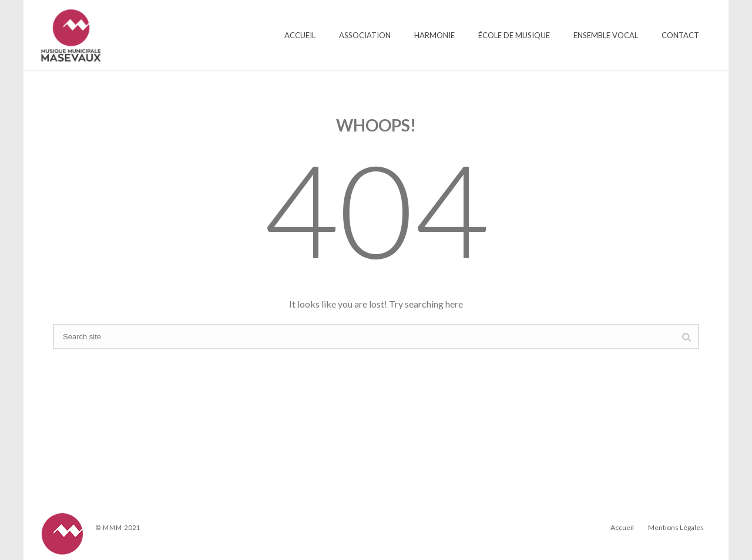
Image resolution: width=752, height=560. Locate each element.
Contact (680, 35)
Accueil (300, 35)
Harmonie (434, 35)
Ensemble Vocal (606, 35)
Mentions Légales (676, 527)
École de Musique (514, 35)
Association (365, 35)
